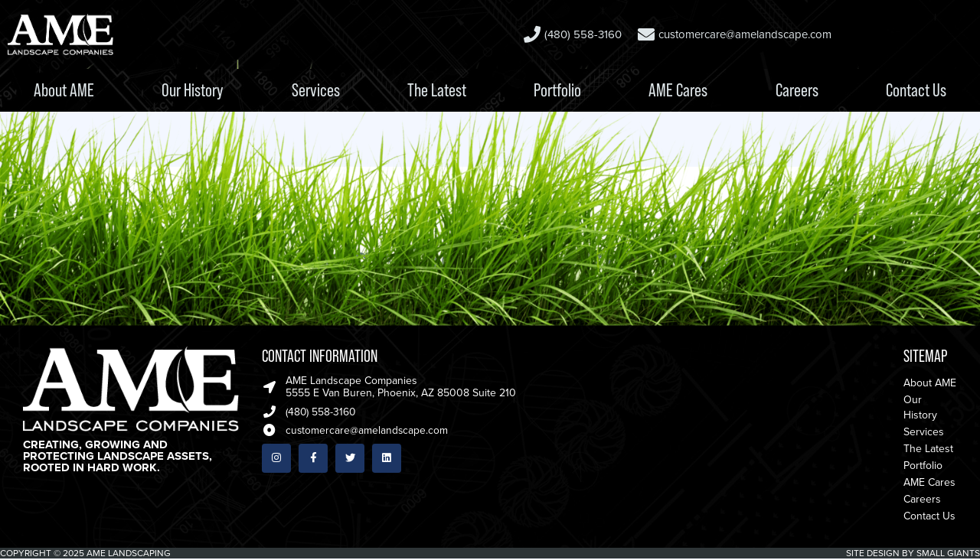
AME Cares (678, 90)
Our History (193, 90)
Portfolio (557, 90)
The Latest (437, 90)
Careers (797, 90)
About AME (64, 90)
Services (316, 90)
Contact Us (916, 90)
